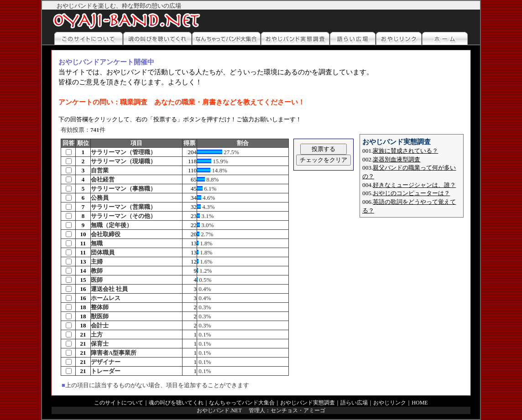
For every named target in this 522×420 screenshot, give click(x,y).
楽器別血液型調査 (397, 159)
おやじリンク (390, 403)
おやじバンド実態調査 (308, 403)
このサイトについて (119, 403)
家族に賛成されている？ (405, 151)
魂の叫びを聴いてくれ (176, 403)
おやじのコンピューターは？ (411, 193)
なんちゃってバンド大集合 (242, 403)
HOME (420, 403)
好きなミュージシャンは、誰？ (414, 185)
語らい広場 (354, 403)
